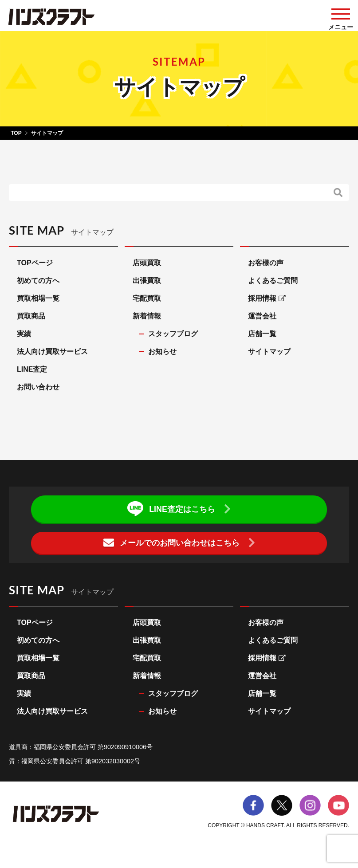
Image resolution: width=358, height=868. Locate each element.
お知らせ (162, 352)
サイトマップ (269, 352)
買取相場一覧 (38, 298)
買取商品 (31, 316)
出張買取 (147, 281)
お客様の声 (266, 263)
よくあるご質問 (273, 281)
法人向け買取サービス (52, 352)
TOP (16, 133)
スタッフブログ (173, 334)
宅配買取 (147, 298)
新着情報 (147, 316)
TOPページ (35, 263)
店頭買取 (147, 263)
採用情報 (267, 298)
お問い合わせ (38, 387)
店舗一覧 (262, 334)
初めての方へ (38, 281)
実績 (24, 334)
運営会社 (262, 316)
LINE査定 (32, 369)
